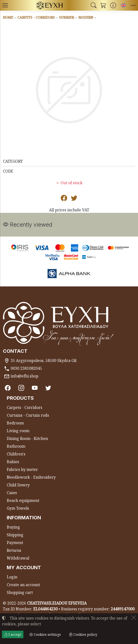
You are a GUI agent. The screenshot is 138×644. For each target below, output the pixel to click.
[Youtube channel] (35, 388)
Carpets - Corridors (36, 17)
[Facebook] (8, 388)
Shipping (15, 535)
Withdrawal (18, 558)
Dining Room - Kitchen (27, 438)
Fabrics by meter (22, 469)
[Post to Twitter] (74, 199)
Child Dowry (18, 485)
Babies (13, 462)
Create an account (23, 585)
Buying (13, 527)
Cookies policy (83, 634)
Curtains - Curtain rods (28, 415)
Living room (18, 431)
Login (12, 577)
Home (8, 17)
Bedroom (15, 423)
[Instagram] (21, 388)
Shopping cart (20, 592)
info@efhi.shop (24, 376)
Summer (67, 17)
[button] (94, 5)
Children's (16, 454)
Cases (12, 493)
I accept (13, 634)
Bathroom (16, 446)
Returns (14, 550)
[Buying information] (113, 5)
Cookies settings (45, 634)
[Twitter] (48, 388)
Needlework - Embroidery (31, 477)
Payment (15, 543)
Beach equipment (23, 500)
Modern (86, 17)
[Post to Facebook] (64, 199)
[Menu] (5, 5)
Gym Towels (18, 508)
